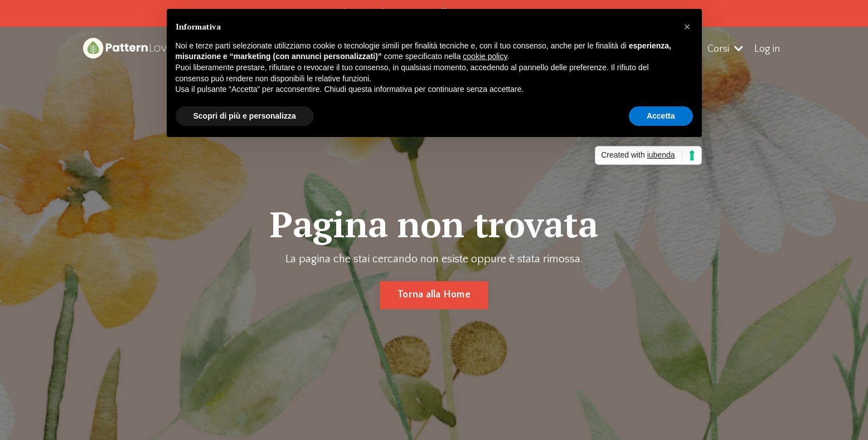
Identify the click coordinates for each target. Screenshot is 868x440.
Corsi (725, 49)
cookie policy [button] (485, 56)
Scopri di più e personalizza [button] (245, 116)
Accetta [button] (661, 116)
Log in (767, 49)
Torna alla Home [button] (434, 295)
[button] (687, 27)
